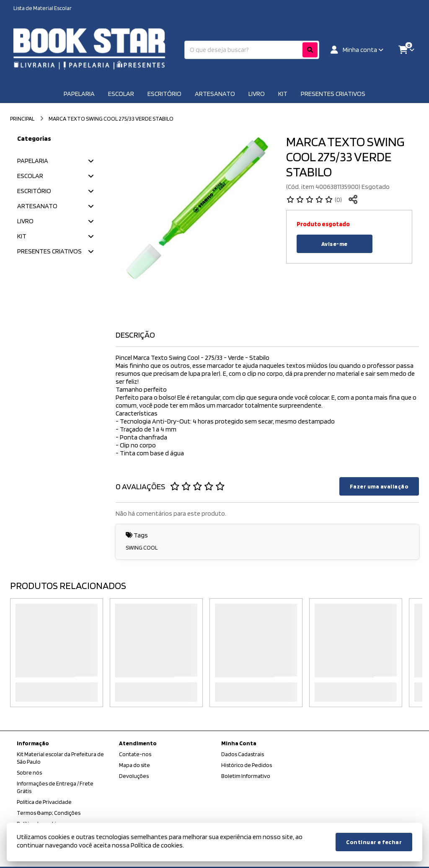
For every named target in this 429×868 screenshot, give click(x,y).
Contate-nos (135, 754)
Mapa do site (134, 765)
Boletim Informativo (246, 776)
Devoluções (134, 776)
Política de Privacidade (44, 802)
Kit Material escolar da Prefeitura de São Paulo (60, 758)
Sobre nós (29, 772)
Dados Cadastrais (243, 754)
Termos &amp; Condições (49, 813)
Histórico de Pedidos (247, 765)
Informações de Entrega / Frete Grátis (55, 787)
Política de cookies (157, 845)
